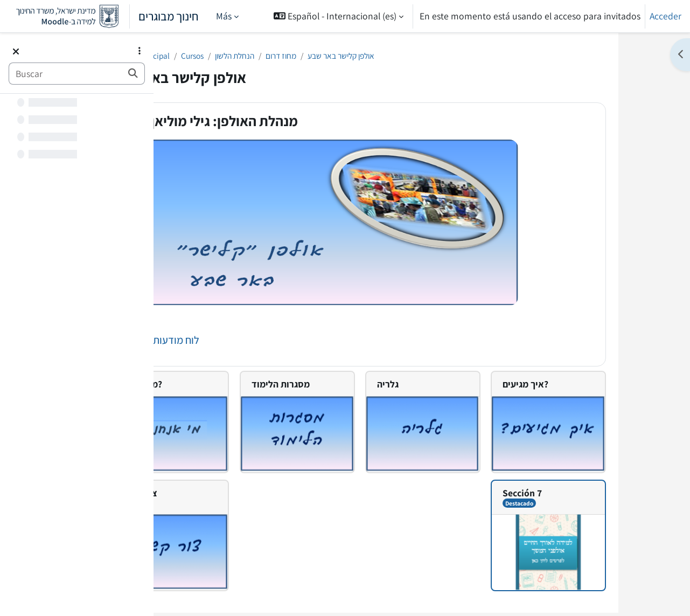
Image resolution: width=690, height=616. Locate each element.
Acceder (665, 16)
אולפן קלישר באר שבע (434, 56)
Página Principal (207, 56)
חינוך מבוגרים (104, 16)
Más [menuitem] (224, 16)
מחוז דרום (365, 56)
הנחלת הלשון (312, 56)
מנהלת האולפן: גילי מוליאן (285, 123)
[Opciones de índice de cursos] (140, 51)
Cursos (264, 56)
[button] (339, 16)
